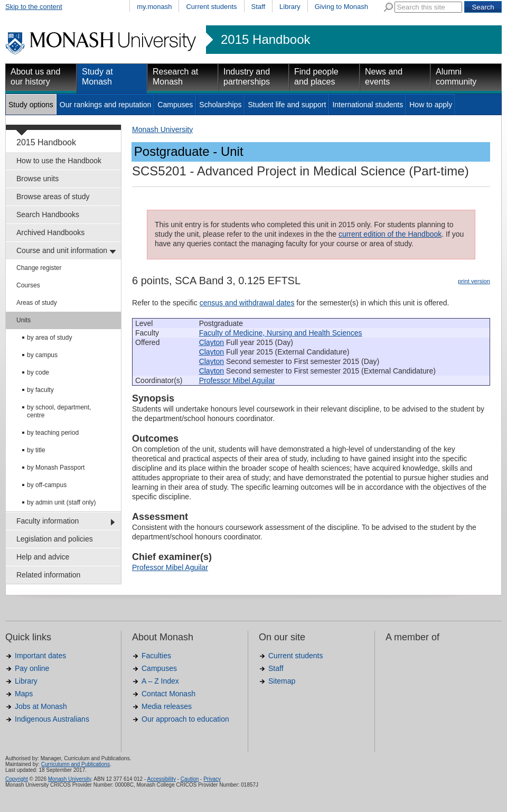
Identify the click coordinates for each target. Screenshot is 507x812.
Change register (39, 268)
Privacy (212, 779)
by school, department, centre (59, 411)
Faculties (156, 656)
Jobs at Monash (41, 706)
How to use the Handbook (59, 161)
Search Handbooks (48, 214)
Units (24, 320)
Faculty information (48, 521)
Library (290, 7)
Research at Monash (175, 77)
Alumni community (456, 77)
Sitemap (282, 681)
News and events (384, 77)
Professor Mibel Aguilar (237, 380)
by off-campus (47, 485)
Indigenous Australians (52, 719)
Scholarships (220, 105)
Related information (48, 575)
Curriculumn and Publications (76, 764)
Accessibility (161, 779)
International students (368, 105)
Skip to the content (34, 7)
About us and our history (35, 77)
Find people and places (316, 77)
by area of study (49, 338)
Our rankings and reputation (106, 105)
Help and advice (43, 557)
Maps (24, 694)
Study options (31, 105)
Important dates (40, 656)
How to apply (431, 105)
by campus (42, 355)
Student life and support (287, 105)
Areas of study (37, 303)
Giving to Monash (341, 7)
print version (474, 281)
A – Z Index (160, 681)
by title (36, 450)
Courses (28, 285)
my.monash (154, 7)
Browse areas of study (53, 197)
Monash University (162, 129)
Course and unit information (62, 250)
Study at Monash (97, 77)
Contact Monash (168, 694)
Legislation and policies (55, 539)
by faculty (40, 390)
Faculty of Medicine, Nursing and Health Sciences (281, 333)
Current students (211, 7)
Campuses (175, 105)
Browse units (37, 179)
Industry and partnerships (247, 77)
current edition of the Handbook (390, 234)
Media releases (167, 706)
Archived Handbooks (50, 232)
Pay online (32, 668)
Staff (259, 7)
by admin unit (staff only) (62, 502)
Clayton (212, 342)
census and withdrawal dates (247, 303)
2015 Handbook (265, 40)
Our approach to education (185, 719)
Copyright (17, 779)
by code (38, 372)
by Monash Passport (56, 468)
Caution (190, 779)
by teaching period (53, 433)
